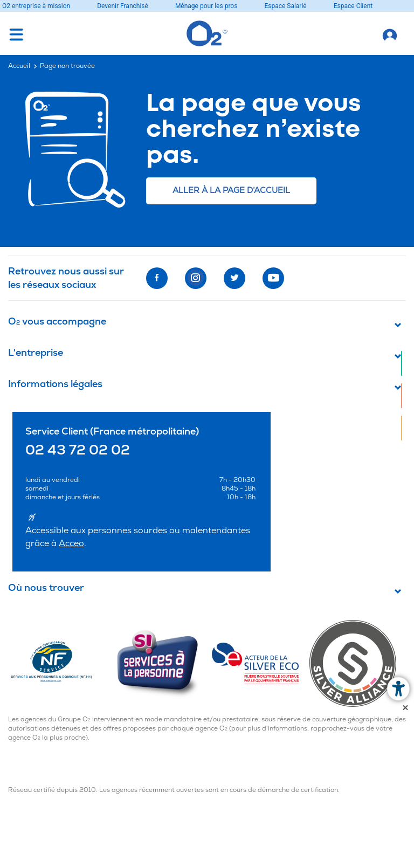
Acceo (71, 543)
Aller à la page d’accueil (231, 191)
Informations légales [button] (55, 385)
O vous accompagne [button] (57, 322)
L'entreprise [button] (36, 353)
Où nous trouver (46, 588)
